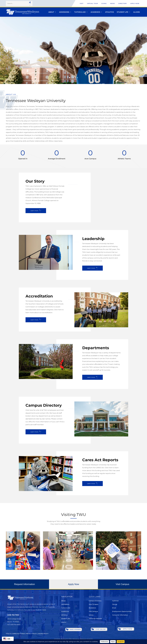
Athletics (110, 12)
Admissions (65, 12)
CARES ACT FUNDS (19, 634)
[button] (70, 78)
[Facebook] (14, 630)
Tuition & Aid (81, 12)
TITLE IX (8, 634)
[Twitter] (8, 630)
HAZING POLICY (43, 634)
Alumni (137, 12)
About (52, 12)
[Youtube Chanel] (25, 630)
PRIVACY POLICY (31, 634)
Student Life (124, 12)
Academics (96, 12)
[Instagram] (19, 630)
